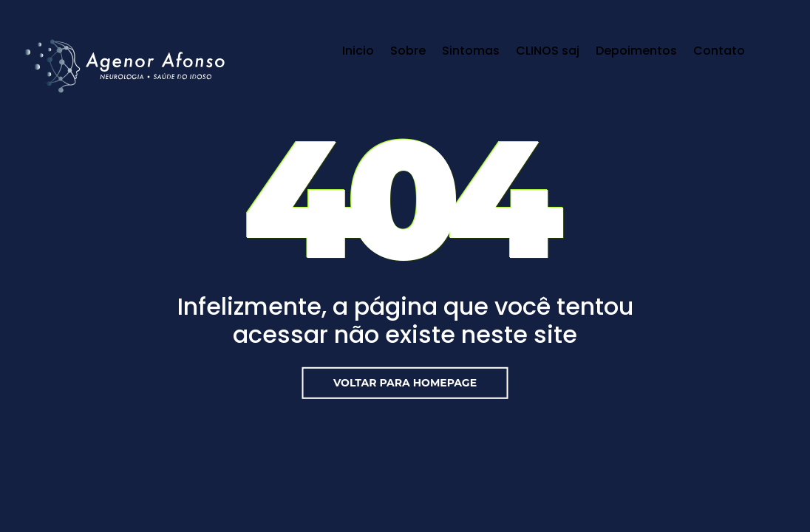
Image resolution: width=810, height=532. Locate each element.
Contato (719, 51)
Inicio (358, 51)
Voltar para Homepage (405, 383)
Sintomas (471, 51)
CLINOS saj (548, 51)
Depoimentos (636, 51)
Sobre (408, 51)
